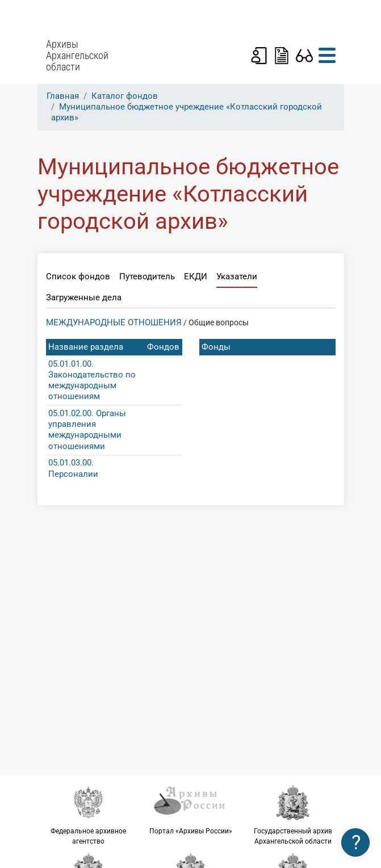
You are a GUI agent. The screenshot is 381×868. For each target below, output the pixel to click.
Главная (63, 96)
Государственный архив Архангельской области (293, 815)
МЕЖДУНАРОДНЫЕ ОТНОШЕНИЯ (114, 322)
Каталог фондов (125, 96)
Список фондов (78, 276)
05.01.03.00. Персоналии (73, 468)
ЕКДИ (196, 276)
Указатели (237, 276)
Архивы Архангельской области (77, 56)
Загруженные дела (84, 297)
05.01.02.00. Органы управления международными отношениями (87, 430)
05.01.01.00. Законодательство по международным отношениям (92, 380)
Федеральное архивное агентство (89, 815)
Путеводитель (147, 276)
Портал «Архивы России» (191, 810)
